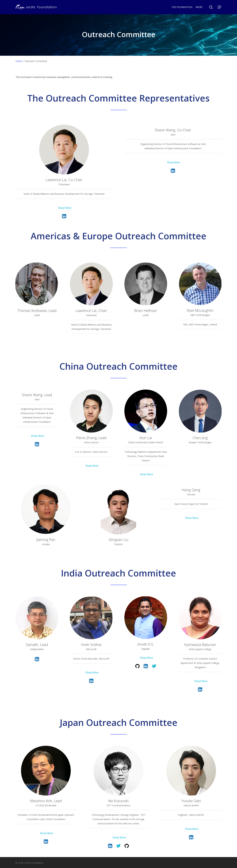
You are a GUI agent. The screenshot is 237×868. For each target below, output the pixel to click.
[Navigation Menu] (220, 7)
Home (19, 61)
